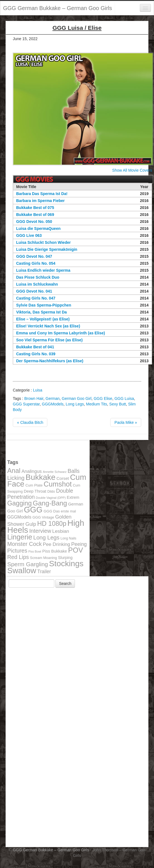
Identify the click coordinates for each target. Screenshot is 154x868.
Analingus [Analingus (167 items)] (32, 471)
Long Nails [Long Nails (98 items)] (68, 538)
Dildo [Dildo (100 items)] (51, 492)
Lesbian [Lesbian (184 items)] (61, 531)
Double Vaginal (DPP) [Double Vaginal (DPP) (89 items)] (51, 498)
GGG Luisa (124, 398)
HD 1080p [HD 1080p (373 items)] (52, 524)
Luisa (37, 390)
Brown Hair (34, 398)
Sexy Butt (118, 404)
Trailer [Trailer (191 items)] (44, 572)
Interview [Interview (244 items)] (40, 531)
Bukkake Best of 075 (35, 208)
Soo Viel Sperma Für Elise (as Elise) (49, 340)
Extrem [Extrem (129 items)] (73, 497)
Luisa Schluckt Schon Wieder (43, 242)
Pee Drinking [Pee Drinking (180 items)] (57, 544)
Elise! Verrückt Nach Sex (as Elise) (48, 326)
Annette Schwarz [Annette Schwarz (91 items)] (55, 472)
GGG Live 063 (29, 235)
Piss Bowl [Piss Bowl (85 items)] (35, 551)
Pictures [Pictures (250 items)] (17, 551)
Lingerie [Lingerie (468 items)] (20, 537)
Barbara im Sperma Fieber (40, 201)
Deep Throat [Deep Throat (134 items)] (35, 491)
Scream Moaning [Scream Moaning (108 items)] (44, 558)
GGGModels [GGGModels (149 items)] (19, 517)
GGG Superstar (26, 404)
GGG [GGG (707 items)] (33, 510)
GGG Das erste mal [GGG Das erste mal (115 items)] (60, 511)
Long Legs (75, 404)
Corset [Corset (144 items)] (63, 478)
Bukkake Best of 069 (35, 215)
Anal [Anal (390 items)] (14, 471)
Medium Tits (96, 404)
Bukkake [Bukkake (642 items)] (41, 477)
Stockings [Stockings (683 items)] (66, 563)
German (53, 398)
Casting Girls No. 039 (36, 354)
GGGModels (53, 404)
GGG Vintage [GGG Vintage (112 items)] (43, 517)
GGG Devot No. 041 (34, 291)
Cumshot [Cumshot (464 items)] (58, 484)
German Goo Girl (77, 398)
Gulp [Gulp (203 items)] (31, 524)
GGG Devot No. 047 (34, 256)
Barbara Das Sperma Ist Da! (42, 194)
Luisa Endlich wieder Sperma (43, 270)
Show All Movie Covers (132, 170)
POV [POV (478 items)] (75, 550)
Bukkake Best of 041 (35, 347)
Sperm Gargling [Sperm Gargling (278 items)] (28, 564)
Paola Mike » (126, 422)
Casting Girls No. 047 (36, 298)
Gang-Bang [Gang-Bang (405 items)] (50, 503)
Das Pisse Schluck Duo (38, 277)
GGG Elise (103, 398)
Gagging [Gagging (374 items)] (19, 503)
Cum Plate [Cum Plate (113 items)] (34, 485)
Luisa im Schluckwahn (37, 284)
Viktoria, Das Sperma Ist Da (41, 312)
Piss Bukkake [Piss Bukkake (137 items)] (55, 551)
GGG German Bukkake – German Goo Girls (58, 8)
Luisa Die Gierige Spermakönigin (47, 249)
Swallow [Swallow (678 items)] (22, 570)
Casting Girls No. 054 (36, 263)
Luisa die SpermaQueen (38, 228)
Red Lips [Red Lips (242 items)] (18, 557)
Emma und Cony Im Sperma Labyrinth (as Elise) (61, 333)
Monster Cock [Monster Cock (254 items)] (25, 544)
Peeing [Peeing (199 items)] (79, 544)
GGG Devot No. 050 (34, 222)
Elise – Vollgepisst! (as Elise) (43, 319)
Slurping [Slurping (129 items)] (65, 558)
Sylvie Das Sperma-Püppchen (44, 305)
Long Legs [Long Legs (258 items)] (47, 538)
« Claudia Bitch (30, 422)
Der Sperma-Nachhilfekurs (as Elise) (50, 361)
